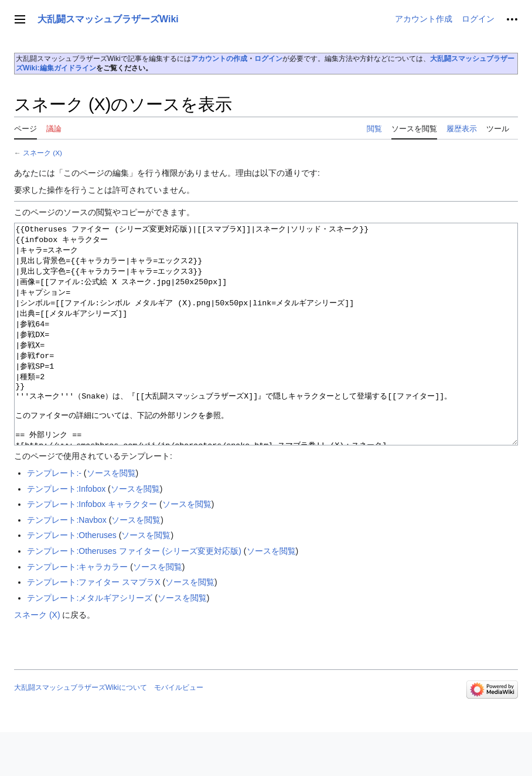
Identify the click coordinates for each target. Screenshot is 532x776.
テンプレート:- (54, 517)
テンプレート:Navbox (66, 564)
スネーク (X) (42, 153)
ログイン (268, 59)
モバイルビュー (179, 731)
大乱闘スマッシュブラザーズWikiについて (81, 731)
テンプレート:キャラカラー (77, 611)
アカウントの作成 (219, 59)
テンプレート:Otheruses (71, 579)
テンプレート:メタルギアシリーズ (90, 642)
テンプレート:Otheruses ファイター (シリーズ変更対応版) (134, 595)
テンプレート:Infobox (66, 533)
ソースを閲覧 (111, 517)
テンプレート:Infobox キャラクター (92, 548)
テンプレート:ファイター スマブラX (93, 626)
